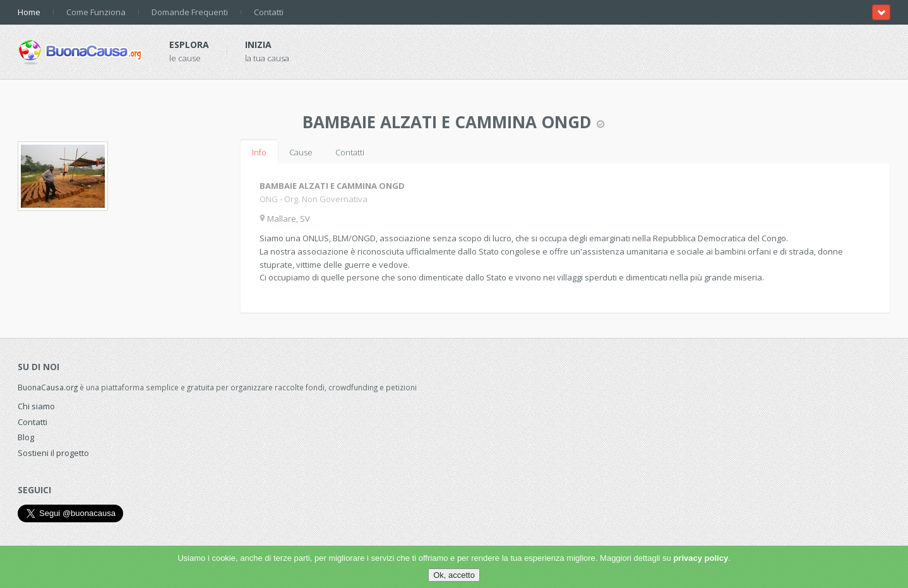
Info (259, 152)
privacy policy (701, 558)
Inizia (258, 45)
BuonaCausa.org (48, 387)
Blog (26, 437)
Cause (301, 152)
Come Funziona (96, 12)
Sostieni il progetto (53, 453)
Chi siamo (36, 406)
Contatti (269, 12)
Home (29, 12)
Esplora (189, 45)
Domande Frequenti (190, 12)
